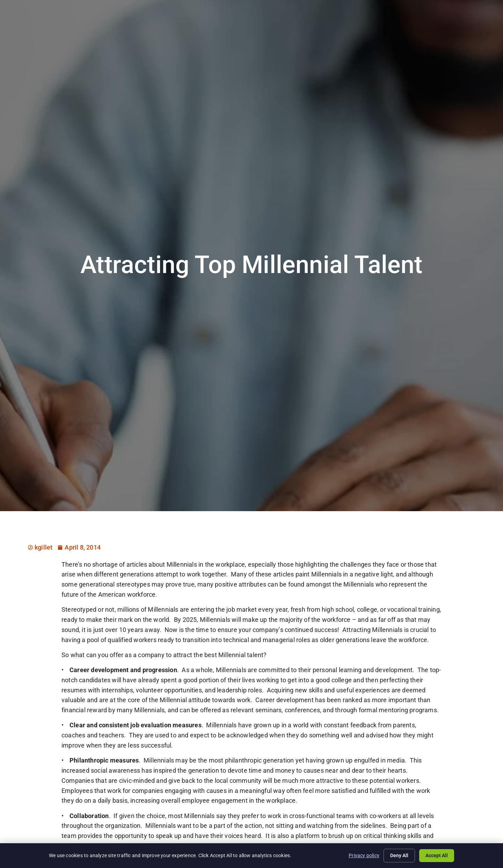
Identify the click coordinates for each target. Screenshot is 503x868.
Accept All (437, 855)
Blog (409, 26)
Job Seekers (256, 26)
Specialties (339, 26)
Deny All (399, 855)
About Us (378, 26)
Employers (298, 26)
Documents (442, 26)
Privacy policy (364, 855)
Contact (479, 26)
